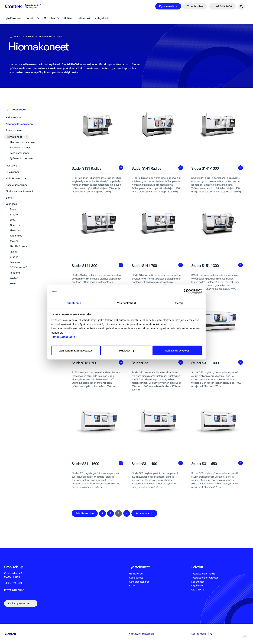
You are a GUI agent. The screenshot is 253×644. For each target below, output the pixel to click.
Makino (14, 241)
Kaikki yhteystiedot (21, 603)
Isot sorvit (11, 166)
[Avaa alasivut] (26, 137)
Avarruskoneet (14, 130)
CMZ (13, 220)
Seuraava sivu (144, 513)
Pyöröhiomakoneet (21, 147)
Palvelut (30, 18)
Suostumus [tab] (74, 303)
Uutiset (68, 18)
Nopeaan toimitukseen (19, 124)
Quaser (14, 252)
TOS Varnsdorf (18, 267)
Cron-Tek (50, 18)
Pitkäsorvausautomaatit (19, 191)
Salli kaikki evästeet (177, 351)
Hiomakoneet (14, 137)
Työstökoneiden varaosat (205, 578)
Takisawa (15, 262)
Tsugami (15, 273)
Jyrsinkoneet (13, 172)
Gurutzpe (15, 225)
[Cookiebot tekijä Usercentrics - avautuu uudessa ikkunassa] (186, 291)
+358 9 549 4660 (13, 583)
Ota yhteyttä (198, 590)
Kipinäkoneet (13, 178)
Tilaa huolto (195, 6)
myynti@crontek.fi (14, 590)
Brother (14, 215)
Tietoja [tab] (179, 303)
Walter (14, 278)
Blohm (14, 209)
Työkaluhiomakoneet (22, 158)
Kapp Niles (16, 236)
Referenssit (84, 18)
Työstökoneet (13, 18)
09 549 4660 (224, 6)
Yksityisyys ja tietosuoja (141, 634)
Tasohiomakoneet (20, 153)
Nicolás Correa (18, 246)
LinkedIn (210, 634)
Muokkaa (127, 351)
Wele (13, 283)
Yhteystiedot (102, 18)
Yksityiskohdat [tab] (126, 303)
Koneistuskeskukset (17, 185)
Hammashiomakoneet (23, 142)
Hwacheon (16, 230)
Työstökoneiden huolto (203, 574)
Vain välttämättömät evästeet (76, 351)
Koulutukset (198, 582)
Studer (14, 257)
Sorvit (9, 198)
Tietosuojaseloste (63, 337)
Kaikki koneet (13, 117)
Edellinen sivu (85, 513)
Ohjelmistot (197, 586)
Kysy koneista (168, 6)
